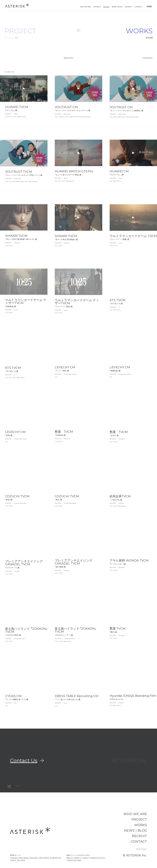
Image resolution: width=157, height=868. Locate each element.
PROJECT (97, 7)
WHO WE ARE (85, 7)
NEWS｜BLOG (117, 7)
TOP (9, 786)
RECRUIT (128, 7)
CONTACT (138, 7)
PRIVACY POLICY (142, 849)
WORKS (106, 7)
